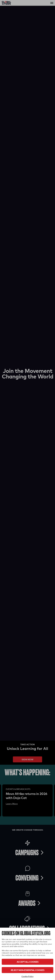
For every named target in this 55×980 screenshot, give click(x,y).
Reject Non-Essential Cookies (28, 970)
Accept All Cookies (28, 962)
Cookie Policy (27, 976)
